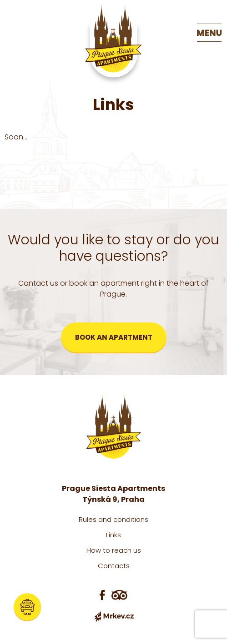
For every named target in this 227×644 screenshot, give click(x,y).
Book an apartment (114, 337)
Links (113, 535)
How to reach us (114, 550)
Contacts (114, 566)
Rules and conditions (113, 519)
